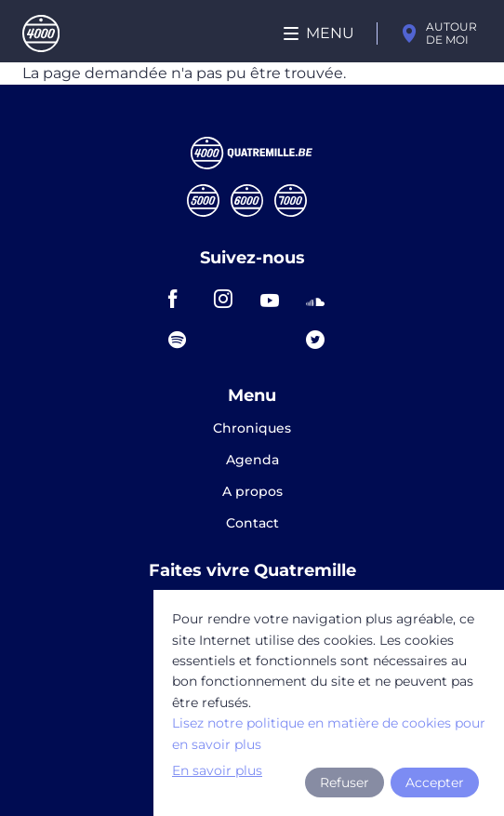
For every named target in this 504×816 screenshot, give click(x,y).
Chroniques (252, 429)
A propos (252, 492)
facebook (183, 299)
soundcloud (321, 299)
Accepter (435, 783)
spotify (183, 340)
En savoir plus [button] (217, 770)
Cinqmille (203, 201)
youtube (275, 299)
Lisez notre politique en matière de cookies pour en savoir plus (329, 733)
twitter (321, 340)
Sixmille (247, 201)
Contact (252, 523)
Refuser (345, 783)
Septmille (291, 201)
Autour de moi (451, 33)
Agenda (252, 461)
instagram (229, 299)
